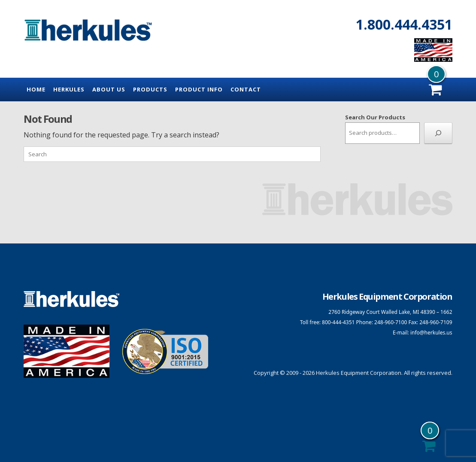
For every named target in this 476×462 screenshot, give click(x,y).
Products (150, 89)
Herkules (69, 89)
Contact (246, 89)
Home (36, 89)
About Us (109, 89)
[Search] (438, 133)
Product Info (199, 89)
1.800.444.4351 (404, 24)
